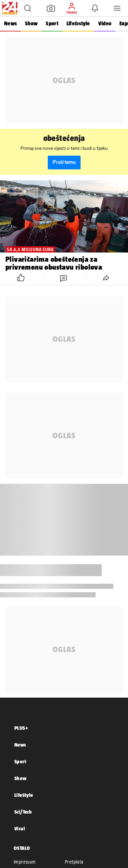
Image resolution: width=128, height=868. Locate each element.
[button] (28, 8)
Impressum (25, 862)
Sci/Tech (23, 812)
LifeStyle (24, 795)
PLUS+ (21, 728)
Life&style (78, 23)
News (10, 23)
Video (105, 23)
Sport (52, 23)
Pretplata (74, 862)
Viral (20, 828)
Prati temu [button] (64, 162)
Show (31, 23)
